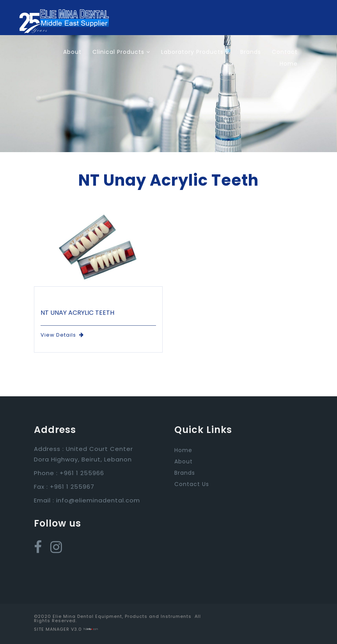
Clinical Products (121, 52)
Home (289, 64)
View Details (62, 335)
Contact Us (192, 484)
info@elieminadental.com (98, 500)
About (72, 52)
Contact (285, 52)
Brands (251, 52)
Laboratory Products (195, 52)
